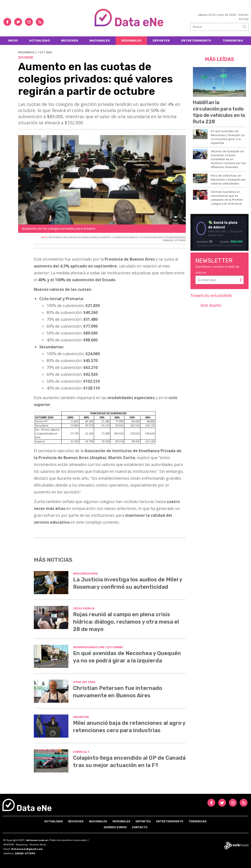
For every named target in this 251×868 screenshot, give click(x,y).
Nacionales (100, 41)
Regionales (131, 41)
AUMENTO (105, 238)
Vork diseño (211, 305)
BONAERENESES (176, 238)
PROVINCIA (55, 238)
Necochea (70, 41)
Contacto (140, 827)
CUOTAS (117, 238)
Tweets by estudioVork (211, 296)
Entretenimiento (196, 41)
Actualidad (39, 41)
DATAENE (168, 240)
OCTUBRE (180, 240)
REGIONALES (130, 238)
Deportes (161, 41)
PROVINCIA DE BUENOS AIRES (81, 238)
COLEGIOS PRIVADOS (152, 238)
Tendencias (233, 41)
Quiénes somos (115, 827)
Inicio (13, 41)
